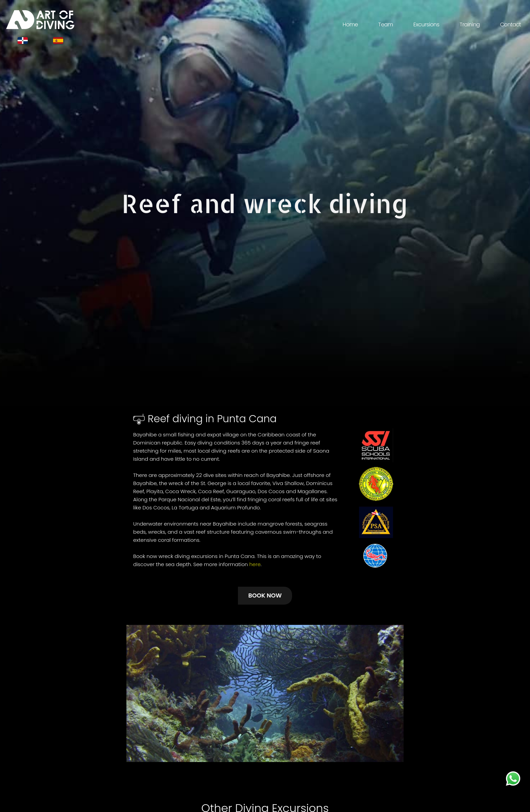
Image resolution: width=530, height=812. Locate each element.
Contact (510, 24)
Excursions (426, 24)
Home (350, 24)
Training (470, 24)
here (255, 564)
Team (386, 24)
